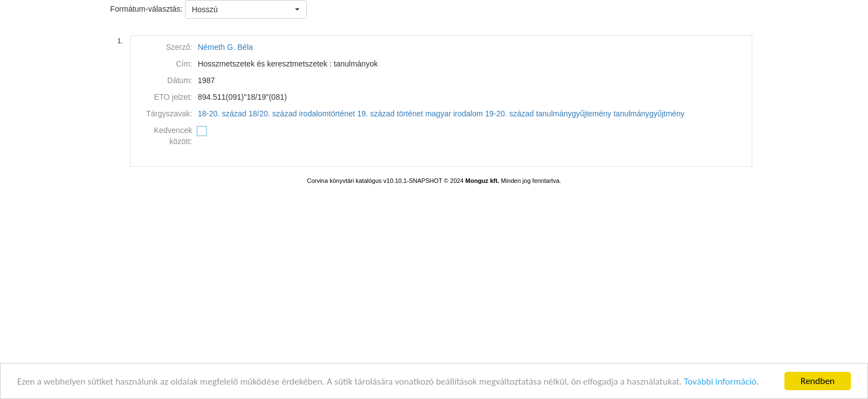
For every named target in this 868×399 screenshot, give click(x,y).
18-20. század (222, 114)
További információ (720, 382)
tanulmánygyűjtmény (649, 114)
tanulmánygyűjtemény (573, 114)
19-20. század (509, 114)
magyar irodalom (454, 114)
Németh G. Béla (225, 47)
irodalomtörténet (327, 114)
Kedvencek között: (173, 136)
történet (410, 114)
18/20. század (273, 114)
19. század (376, 114)
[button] (246, 9)
